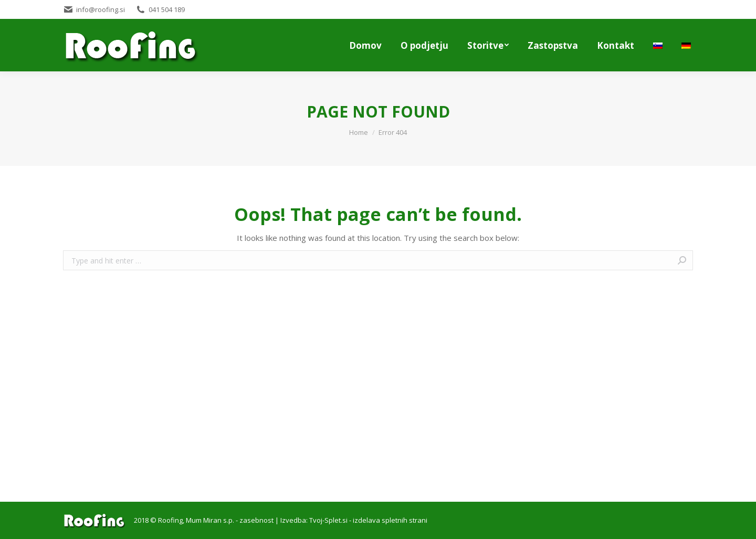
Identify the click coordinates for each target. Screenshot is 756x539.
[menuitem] (365, 45)
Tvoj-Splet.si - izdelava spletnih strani (368, 520)
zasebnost (256, 520)
